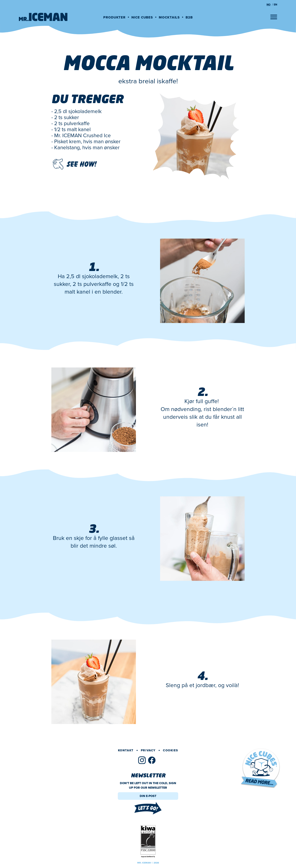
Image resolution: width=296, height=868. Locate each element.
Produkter (114, 17)
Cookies (170, 750)
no (269, 5)
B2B (189, 17)
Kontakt (126, 750)
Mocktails (169, 17)
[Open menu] (274, 17)
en (275, 5)
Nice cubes (142, 17)
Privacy (148, 750)
